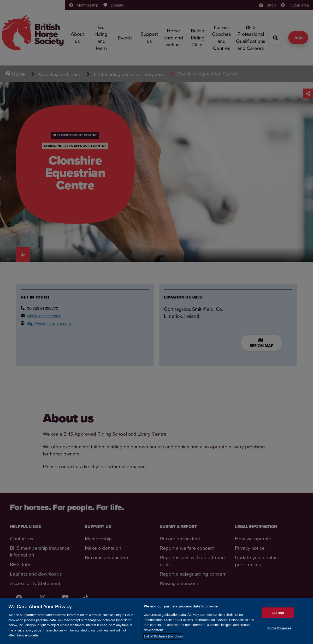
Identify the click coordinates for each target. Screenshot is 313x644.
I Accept (278, 618)
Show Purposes (279, 634)
